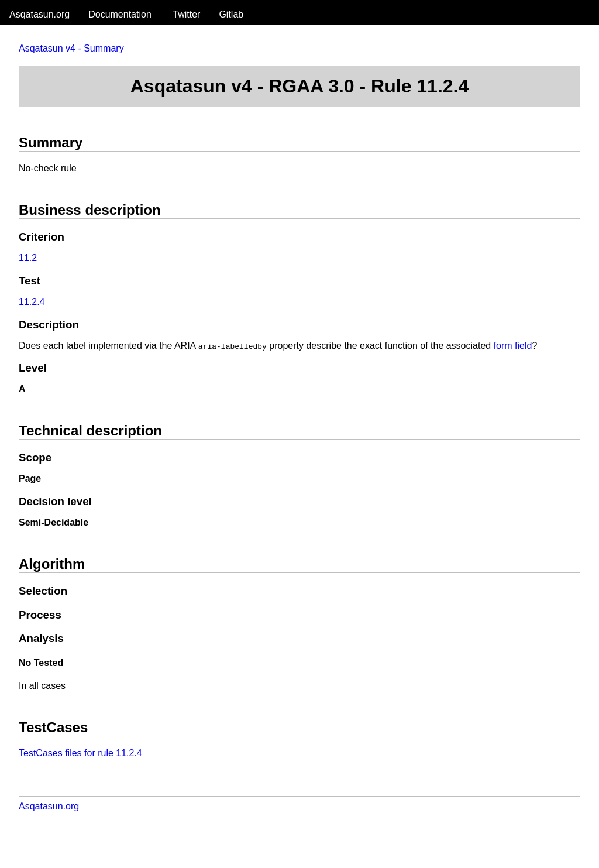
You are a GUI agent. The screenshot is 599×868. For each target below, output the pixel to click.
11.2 (28, 258)
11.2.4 (32, 302)
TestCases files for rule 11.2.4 (80, 753)
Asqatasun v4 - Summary (71, 48)
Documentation (120, 14)
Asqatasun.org (39, 14)
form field (513, 346)
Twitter (186, 14)
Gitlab (231, 14)
